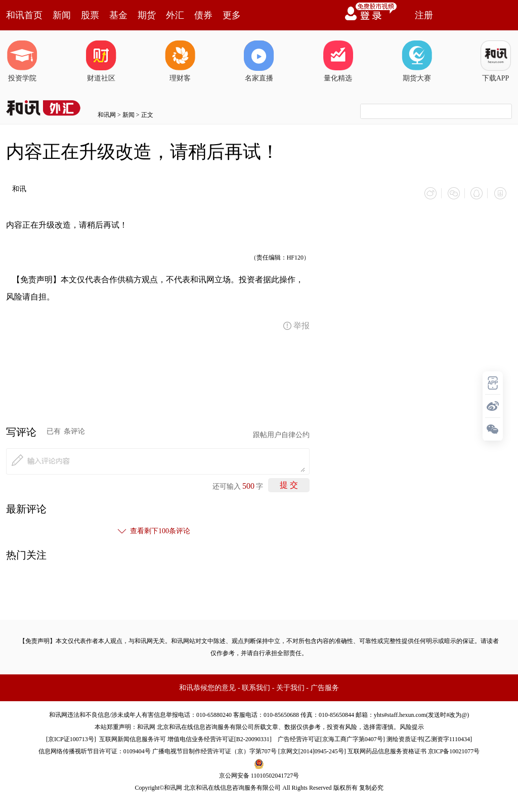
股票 (90, 15)
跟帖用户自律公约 (281, 433)
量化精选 (338, 61)
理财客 (180, 61)
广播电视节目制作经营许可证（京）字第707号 (214, 750)
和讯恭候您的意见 (207, 686)
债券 (203, 15)
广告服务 (325, 686)
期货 (147, 15)
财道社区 (101, 61)
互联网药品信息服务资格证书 (387, 750)
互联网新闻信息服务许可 (133, 738)
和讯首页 (24, 15)
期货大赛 (417, 61)
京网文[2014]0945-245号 (312, 750)
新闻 (62, 15)
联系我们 (256, 686)
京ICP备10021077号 (454, 750)
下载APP (496, 61)
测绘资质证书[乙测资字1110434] (429, 738)
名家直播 (259, 61)
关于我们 (290, 686)
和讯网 (107, 115)
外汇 (175, 15)
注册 (424, 15)
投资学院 (22, 61)
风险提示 (412, 725)
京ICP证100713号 (71, 738)
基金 (118, 15)
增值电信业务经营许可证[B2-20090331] (220, 738)
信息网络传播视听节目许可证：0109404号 (95, 750)
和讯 (19, 189)
